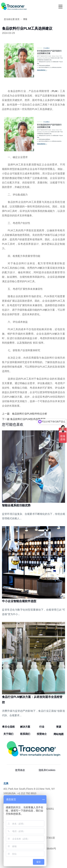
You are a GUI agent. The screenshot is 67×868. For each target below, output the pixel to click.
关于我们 (8, 734)
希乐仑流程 (8, 727)
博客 (25, 19)
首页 (17, 19)
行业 (42, 727)
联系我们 (25, 734)
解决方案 (25, 727)
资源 (59, 727)
